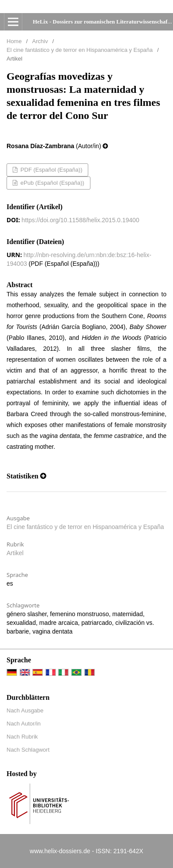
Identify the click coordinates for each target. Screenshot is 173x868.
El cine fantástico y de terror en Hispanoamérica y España (80, 50)
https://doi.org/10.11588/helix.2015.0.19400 (80, 220)
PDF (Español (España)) (50, 170)
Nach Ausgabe (25, 710)
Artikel (15, 553)
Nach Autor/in (24, 724)
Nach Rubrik (22, 737)
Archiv (40, 41)
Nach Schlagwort (28, 750)
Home (14, 41)
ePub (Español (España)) (52, 183)
